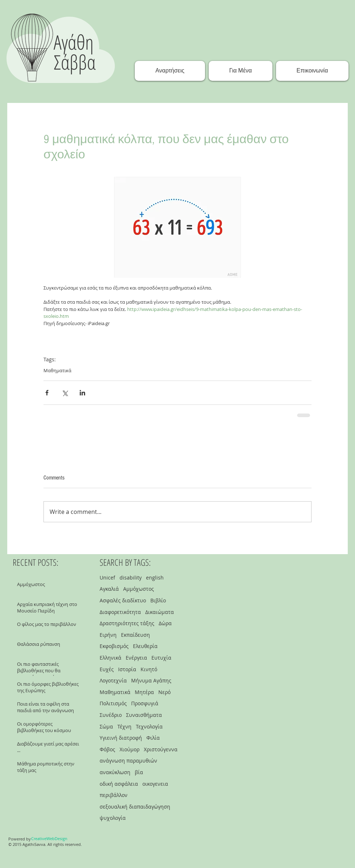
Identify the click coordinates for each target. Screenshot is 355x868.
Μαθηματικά (57, 370)
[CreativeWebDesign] (49, 839)
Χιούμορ (130, 749)
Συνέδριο (111, 715)
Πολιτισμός (113, 703)
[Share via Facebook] (47, 393)
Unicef (107, 578)
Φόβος (107, 749)
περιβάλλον (114, 795)
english (155, 578)
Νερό (164, 692)
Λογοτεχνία (113, 680)
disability (131, 578)
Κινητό (149, 669)
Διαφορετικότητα (120, 612)
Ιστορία (127, 669)
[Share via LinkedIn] (82, 393)
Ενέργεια (136, 658)
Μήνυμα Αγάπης (151, 680)
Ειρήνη (108, 635)
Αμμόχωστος (139, 589)
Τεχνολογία (149, 726)
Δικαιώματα (160, 612)
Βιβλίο (158, 600)
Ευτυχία (161, 658)
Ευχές (107, 669)
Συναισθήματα (144, 715)
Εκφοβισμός (114, 646)
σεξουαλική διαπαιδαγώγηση (135, 807)
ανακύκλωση (115, 772)
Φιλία (153, 738)
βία (139, 772)
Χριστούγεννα (161, 749)
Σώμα (106, 726)
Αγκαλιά (109, 589)
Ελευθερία (145, 646)
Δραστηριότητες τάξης (127, 623)
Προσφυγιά (145, 703)
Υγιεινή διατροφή (121, 738)
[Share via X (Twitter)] (65, 393)
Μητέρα (144, 692)
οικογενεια (155, 784)
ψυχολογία (113, 818)
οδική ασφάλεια (119, 784)
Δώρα (165, 623)
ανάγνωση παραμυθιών (128, 761)
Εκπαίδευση (135, 635)
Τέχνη (124, 726)
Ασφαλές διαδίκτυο (123, 600)
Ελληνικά (110, 658)
